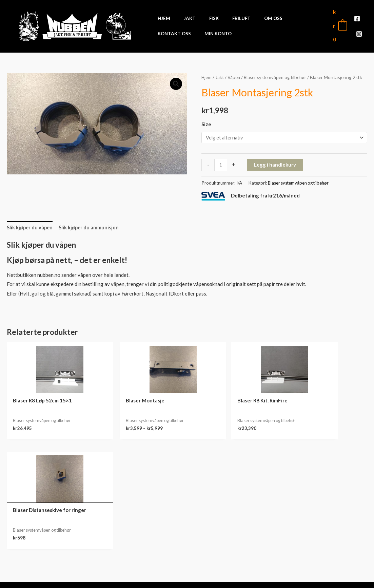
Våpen (235, 77)
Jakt (220, 77)
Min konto (329, 515)
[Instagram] (359, 31)
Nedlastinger (329, 536)
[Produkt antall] (221, 166)
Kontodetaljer (329, 557)
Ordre (329, 525)
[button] (176, 84)
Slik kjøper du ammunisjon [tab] (90, 228)
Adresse (329, 546)
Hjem (207, 77)
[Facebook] (357, 21)
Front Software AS (94, 578)
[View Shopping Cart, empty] (340, 26)
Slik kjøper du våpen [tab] (30, 228)
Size (206, 124)
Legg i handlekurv (275, 165)
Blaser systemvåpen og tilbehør (278, 77)
